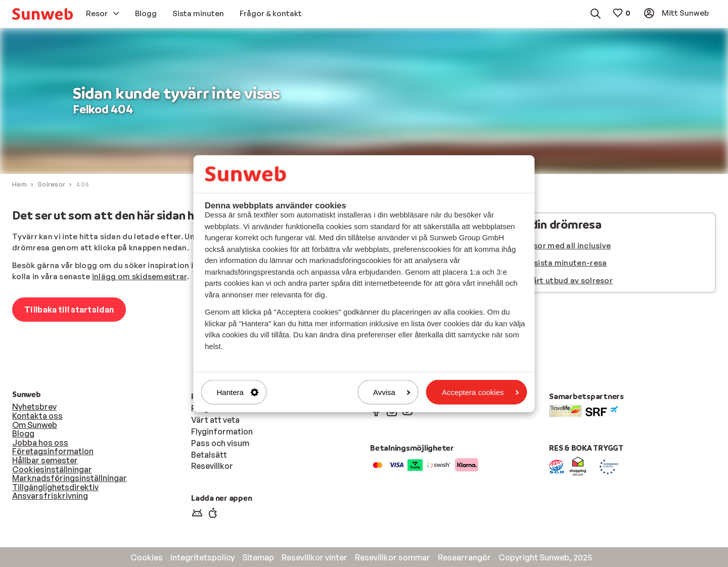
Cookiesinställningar (52, 469)
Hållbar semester (45, 460)
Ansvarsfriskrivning (50, 496)
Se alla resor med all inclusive (555, 246)
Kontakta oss (37, 416)
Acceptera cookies (481, 392)
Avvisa (392, 392)
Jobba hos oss (40, 443)
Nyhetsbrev (34, 407)
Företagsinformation (53, 451)
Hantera (238, 392)
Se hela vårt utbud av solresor (556, 280)
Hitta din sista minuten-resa (553, 263)
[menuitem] (42, 14)
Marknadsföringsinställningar (70, 478)
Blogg (23, 433)
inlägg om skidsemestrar (140, 276)
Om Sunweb (35, 425)
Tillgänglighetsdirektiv (55, 487)
